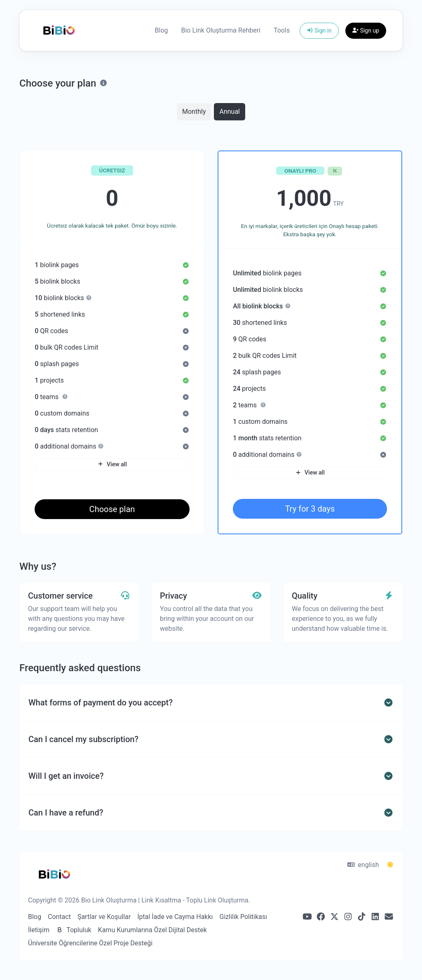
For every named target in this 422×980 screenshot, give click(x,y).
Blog (162, 30)
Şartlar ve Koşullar (104, 917)
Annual (230, 111)
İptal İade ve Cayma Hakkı (175, 917)
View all (112, 464)
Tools (282, 30)
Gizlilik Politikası (243, 917)
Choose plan (112, 509)
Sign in (319, 31)
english (363, 865)
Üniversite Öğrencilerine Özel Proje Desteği (90, 943)
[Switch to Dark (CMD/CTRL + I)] (390, 865)
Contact (59, 917)
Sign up (366, 31)
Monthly (194, 111)
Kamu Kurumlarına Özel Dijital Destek (152, 930)
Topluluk (74, 930)
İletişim (39, 930)
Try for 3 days (310, 509)
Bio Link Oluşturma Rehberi (221, 30)
